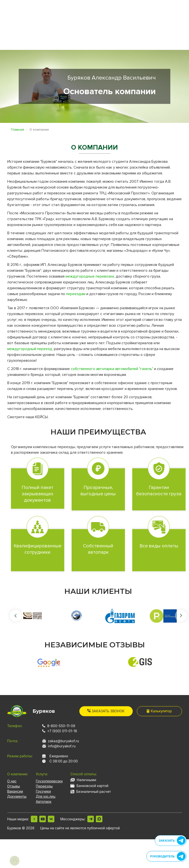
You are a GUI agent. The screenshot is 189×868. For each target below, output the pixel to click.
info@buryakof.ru (62, 746)
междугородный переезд (30, 349)
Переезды (44, 786)
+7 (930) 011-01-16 (62, 731)
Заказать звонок (106, 711)
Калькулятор (159, 711)
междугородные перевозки (90, 276)
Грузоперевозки (49, 781)
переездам (76, 294)
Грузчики (43, 791)
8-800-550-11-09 (61, 726)
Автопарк (44, 801)
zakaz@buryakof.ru (64, 741)
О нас (12, 781)
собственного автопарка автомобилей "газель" (112, 369)
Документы (17, 796)
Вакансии (15, 791)
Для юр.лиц (46, 796)
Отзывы (14, 786)
